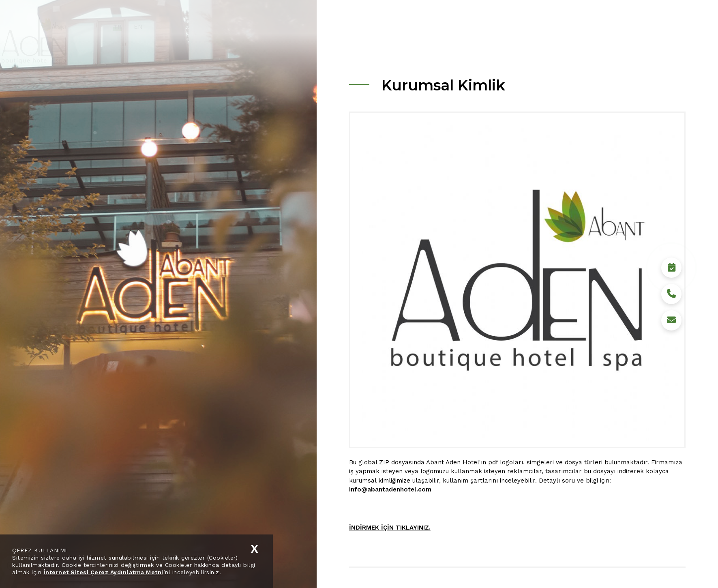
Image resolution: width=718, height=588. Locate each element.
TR (148, 27)
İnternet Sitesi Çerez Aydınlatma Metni (104, 572)
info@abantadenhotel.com (390, 489)
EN (169, 27)
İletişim (608, 26)
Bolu (543, 26)
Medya (574, 26)
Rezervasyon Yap (655, 566)
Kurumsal (417, 26)
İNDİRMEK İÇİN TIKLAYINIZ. (390, 528)
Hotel (453, 26)
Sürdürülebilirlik (499, 26)
